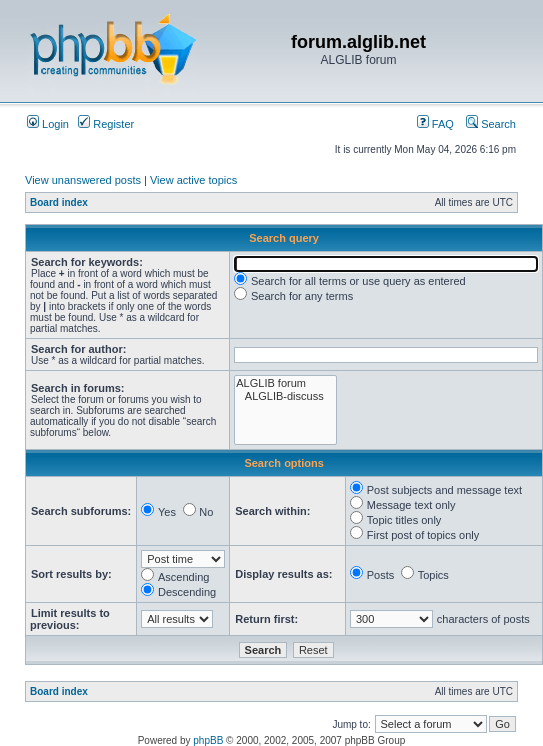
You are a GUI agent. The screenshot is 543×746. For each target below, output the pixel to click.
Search (491, 124)
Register (106, 124)
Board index (59, 202)
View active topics (193, 180)
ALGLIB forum (285, 383)
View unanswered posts (83, 180)
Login (48, 124)
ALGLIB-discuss (285, 396)
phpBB (208, 740)
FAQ (435, 124)
